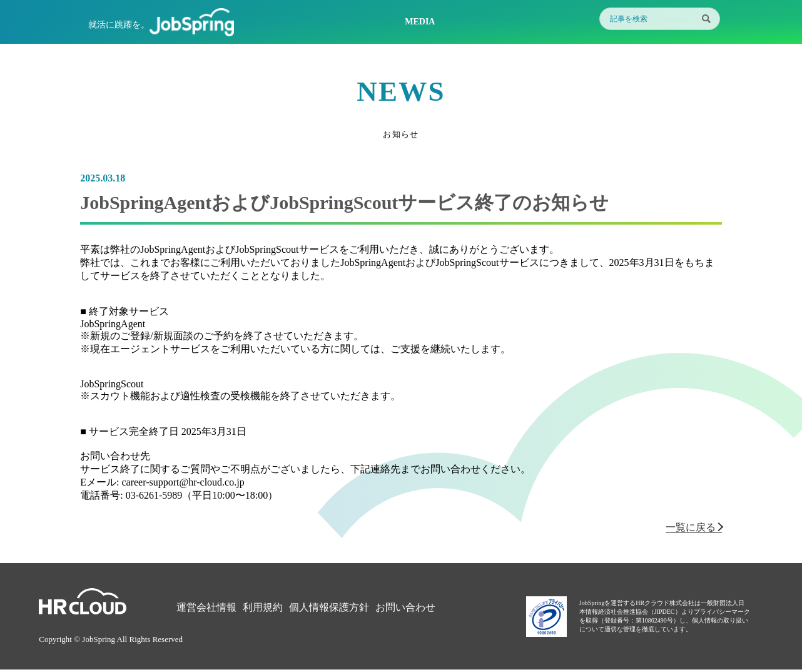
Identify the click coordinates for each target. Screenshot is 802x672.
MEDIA (420, 22)
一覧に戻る (694, 527)
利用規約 (263, 607)
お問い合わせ (405, 607)
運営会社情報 (206, 607)
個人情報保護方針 (329, 607)
